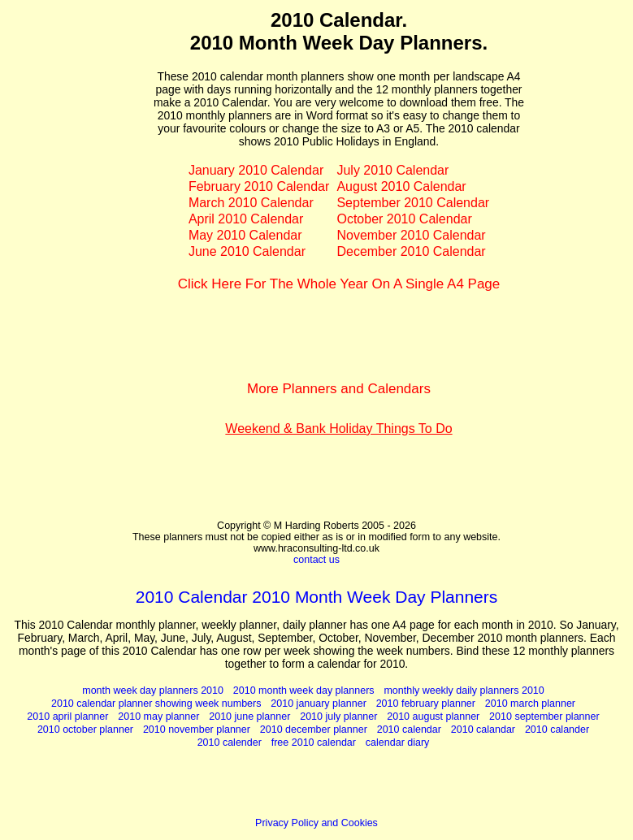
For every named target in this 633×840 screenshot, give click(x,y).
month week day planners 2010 (153, 691)
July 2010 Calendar (392, 170)
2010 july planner (338, 717)
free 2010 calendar (314, 743)
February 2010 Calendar (259, 186)
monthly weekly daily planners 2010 (464, 691)
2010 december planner (314, 730)
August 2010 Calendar (401, 186)
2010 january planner (318, 704)
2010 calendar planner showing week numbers (156, 704)
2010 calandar (483, 730)
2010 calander (557, 730)
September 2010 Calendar (413, 203)
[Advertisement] (80, 253)
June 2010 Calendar (247, 251)
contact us (316, 560)
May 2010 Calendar (245, 235)
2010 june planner (249, 717)
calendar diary (398, 743)
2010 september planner (544, 717)
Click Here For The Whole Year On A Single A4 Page (339, 284)
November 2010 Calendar (411, 235)
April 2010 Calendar (246, 219)
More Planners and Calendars (339, 389)
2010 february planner (426, 704)
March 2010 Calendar (251, 203)
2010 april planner (67, 717)
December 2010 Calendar (411, 251)
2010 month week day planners (304, 691)
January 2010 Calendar (256, 170)
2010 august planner (433, 717)
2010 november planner (197, 730)
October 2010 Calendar (404, 219)
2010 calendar (409, 730)
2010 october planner (85, 730)
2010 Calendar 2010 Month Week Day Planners (317, 597)
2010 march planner (530, 704)
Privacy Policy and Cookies (316, 823)
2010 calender (230, 743)
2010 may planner (158, 717)
